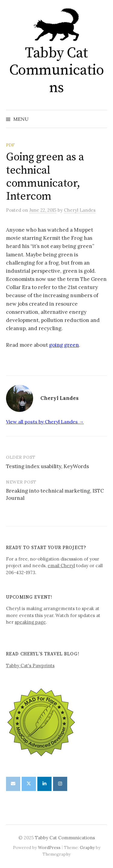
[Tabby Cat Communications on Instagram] (60, 784)
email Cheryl (61, 566)
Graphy (87, 847)
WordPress (49, 847)
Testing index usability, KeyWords (47, 466)
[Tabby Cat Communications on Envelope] (13, 784)
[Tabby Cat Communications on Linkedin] (44, 784)
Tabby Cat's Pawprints (30, 665)
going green (64, 345)
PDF (10, 145)
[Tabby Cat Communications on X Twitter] (29, 784)
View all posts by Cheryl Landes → (45, 422)
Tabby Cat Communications (56, 71)
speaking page (30, 622)
